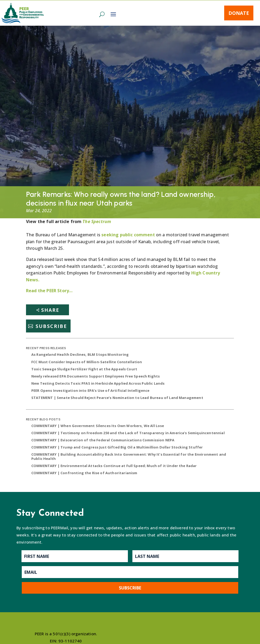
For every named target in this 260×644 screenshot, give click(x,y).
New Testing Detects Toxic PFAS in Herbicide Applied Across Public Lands (98, 383)
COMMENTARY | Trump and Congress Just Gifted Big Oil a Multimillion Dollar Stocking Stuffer (117, 447)
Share (50, 310)
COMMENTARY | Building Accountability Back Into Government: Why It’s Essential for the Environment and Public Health (129, 456)
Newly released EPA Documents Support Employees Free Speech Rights (96, 376)
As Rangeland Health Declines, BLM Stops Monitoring (80, 354)
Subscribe (51, 326)
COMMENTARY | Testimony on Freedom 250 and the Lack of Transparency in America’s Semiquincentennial (128, 433)
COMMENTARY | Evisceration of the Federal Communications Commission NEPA (103, 440)
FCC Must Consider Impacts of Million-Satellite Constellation (87, 362)
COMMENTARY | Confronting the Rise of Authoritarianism (84, 473)
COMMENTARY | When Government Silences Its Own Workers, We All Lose (98, 426)
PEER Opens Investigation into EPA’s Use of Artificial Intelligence (90, 390)
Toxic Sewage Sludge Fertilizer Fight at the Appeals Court (84, 369)
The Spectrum (97, 221)
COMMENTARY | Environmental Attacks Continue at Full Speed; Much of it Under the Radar (114, 466)
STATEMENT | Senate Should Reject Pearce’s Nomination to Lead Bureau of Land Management (117, 398)
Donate (239, 13)
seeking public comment (128, 235)
